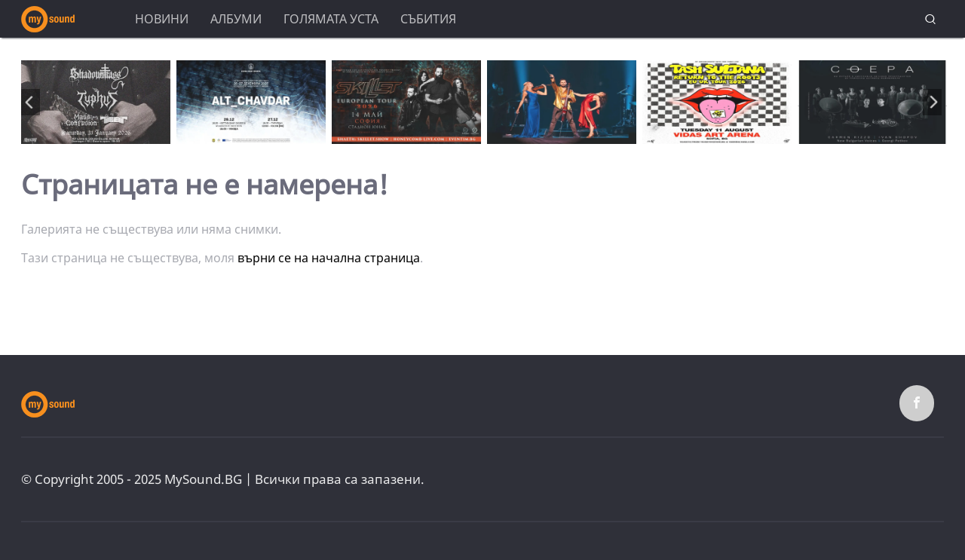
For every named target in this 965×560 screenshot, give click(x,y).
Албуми (236, 19)
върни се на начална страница (329, 258)
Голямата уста (331, 19)
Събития (428, 19)
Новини (162, 19)
